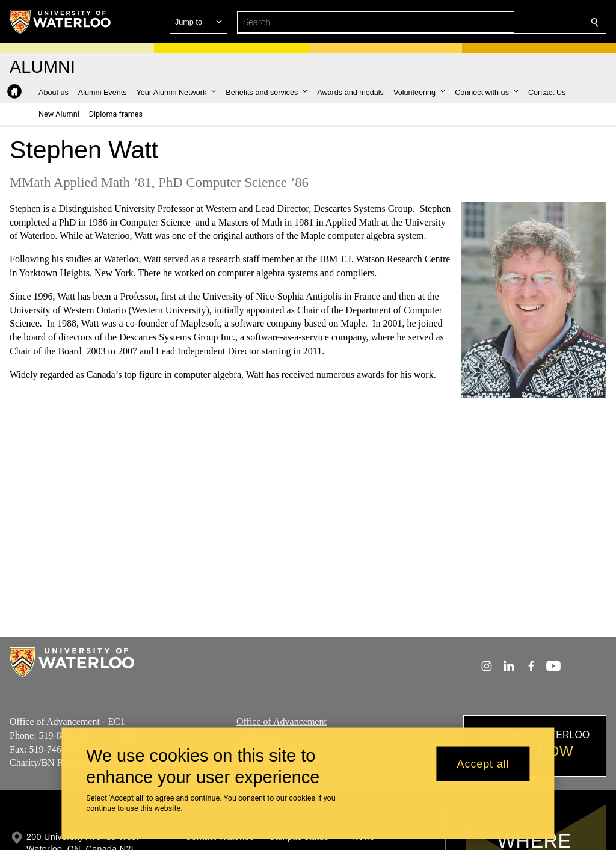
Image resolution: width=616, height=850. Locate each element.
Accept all (483, 763)
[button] (508, 22)
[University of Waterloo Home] (61, 22)
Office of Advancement (282, 722)
